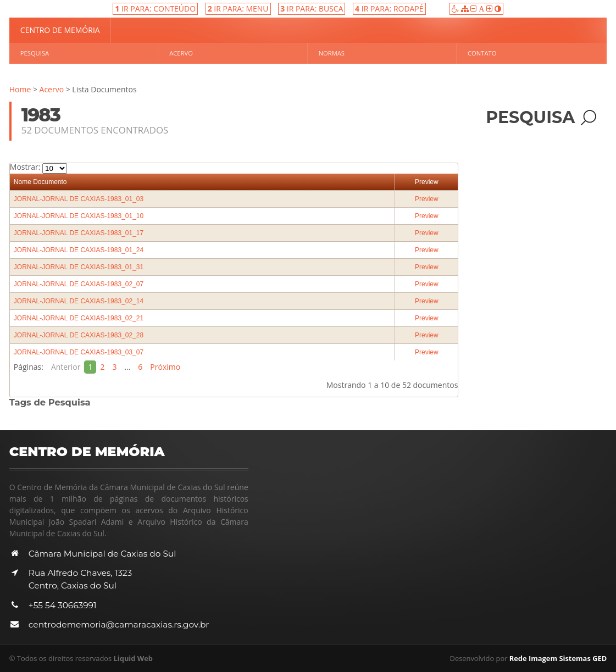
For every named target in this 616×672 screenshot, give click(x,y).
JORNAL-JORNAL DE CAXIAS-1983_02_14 (79, 301)
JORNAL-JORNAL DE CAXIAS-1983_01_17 (79, 233)
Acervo (181, 53)
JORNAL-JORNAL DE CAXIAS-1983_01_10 (79, 216)
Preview (427, 182)
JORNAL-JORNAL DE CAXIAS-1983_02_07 (79, 284)
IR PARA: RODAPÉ (389, 9)
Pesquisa (35, 53)
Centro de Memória (60, 30)
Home (20, 89)
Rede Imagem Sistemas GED (558, 658)
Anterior (66, 367)
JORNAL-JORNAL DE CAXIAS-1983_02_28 (79, 335)
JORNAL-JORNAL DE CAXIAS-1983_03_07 (79, 352)
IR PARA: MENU (238, 9)
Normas (332, 53)
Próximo (166, 367)
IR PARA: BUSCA (312, 9)
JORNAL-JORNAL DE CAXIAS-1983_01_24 (79, 250)
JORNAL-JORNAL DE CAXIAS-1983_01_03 (79, 199)
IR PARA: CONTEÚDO (155, 9)
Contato (482, 53)
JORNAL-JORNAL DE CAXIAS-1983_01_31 (79, 267)
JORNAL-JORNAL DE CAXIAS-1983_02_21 (79, 318)
